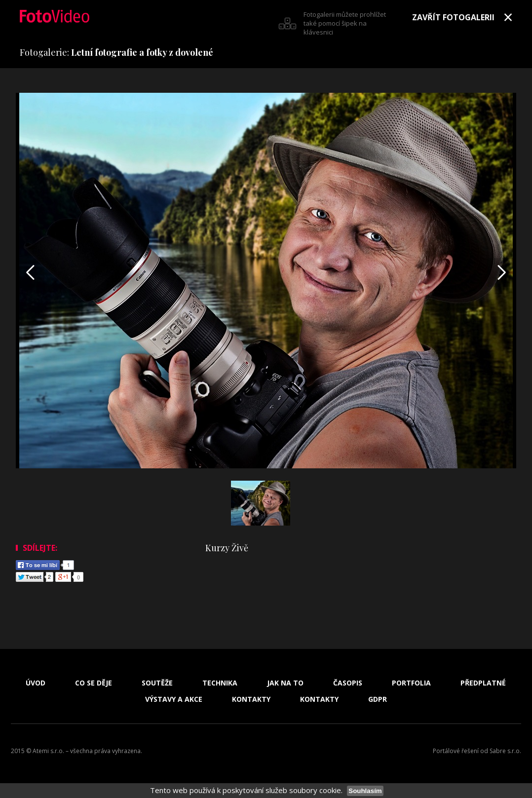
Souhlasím (365, 791)
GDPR (378, 699)
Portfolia (411, 683)
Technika (220, 683)
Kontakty (251, 699)
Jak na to (285, 683)
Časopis (348, 683)
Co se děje (94, 683)
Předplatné (483, 683)
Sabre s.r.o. (505, 751)
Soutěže (157, 683)
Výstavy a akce (174, 699)
